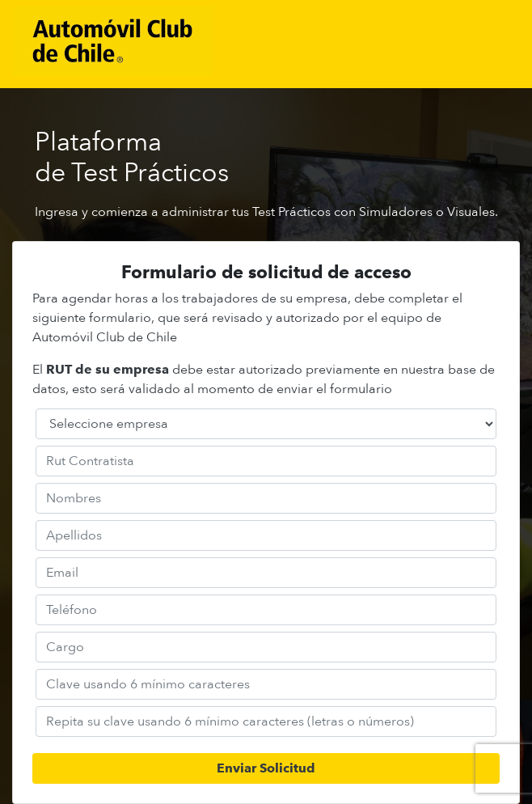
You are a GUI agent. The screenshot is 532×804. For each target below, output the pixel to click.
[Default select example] (266, 424)
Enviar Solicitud (266, 768)
